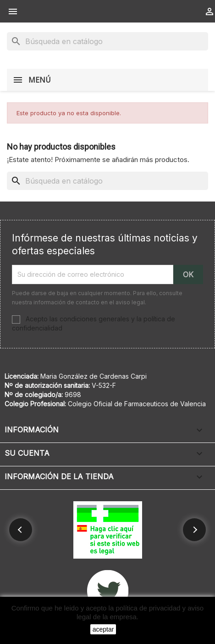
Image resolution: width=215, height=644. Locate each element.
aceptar (103, 629)
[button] (21, 530)
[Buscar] (107, 41)
